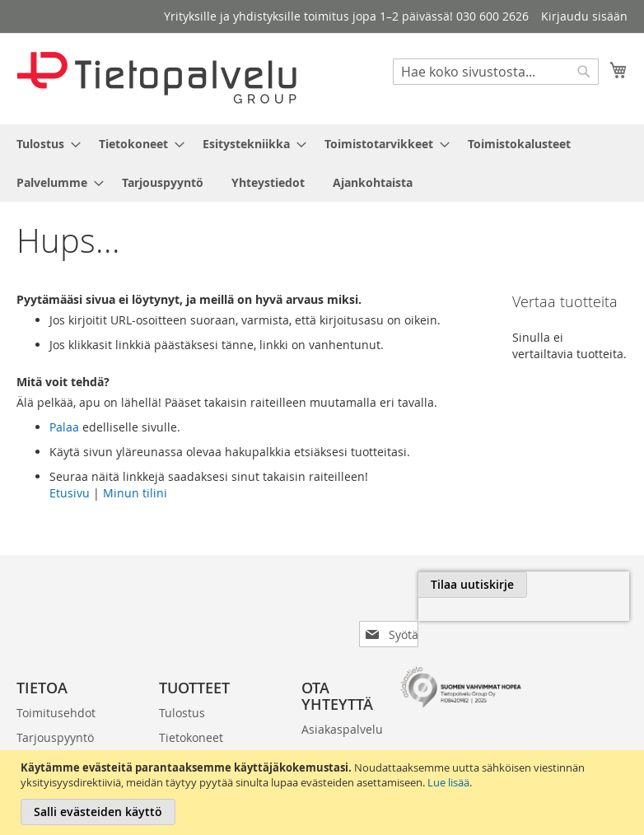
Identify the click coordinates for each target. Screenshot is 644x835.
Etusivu (70, 493)
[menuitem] (44, 144)
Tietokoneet (191, 711)
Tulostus (182, 686)
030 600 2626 (323, 736)
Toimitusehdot (56, 686)
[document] (324, 793)
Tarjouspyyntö (55, 711)
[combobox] (496, 72)
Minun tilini (135, 493)
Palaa (64, 427)
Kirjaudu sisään (584, 16)
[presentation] (464, 623)
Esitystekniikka (199, 736)
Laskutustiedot (57, 736)
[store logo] (156, 78)
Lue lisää (448, 782)
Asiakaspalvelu (342, 703)
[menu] (322, 163)
